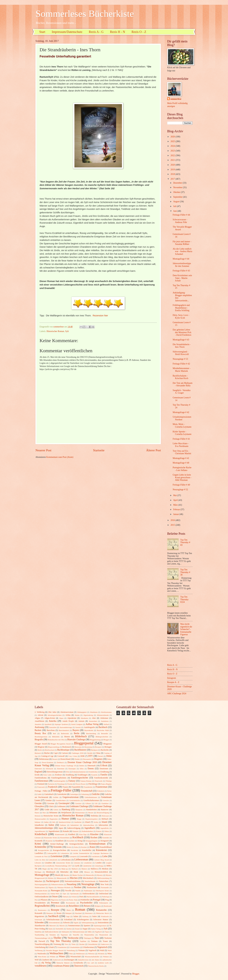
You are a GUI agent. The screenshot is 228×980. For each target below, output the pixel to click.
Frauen (65, 787)
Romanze (50, 913)
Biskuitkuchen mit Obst (56, 740)
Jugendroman (54, 831)
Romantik (39, 913)
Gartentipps (74, 794)
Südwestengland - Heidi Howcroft (181, 353)
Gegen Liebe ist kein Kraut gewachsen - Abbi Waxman (182, 477)
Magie (44, 869)
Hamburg (66, 809)
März (176, 505)
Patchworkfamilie (93, 897)
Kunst (92, 847)
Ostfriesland (104, 894)
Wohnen (106, 957)
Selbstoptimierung (88, 923)
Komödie (106, 838)
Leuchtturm (95, 856)
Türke (73, 944)
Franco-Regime (106, 784)
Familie (104, 775)
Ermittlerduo (93, 772)
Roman (80, 910)
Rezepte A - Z (173, 682)
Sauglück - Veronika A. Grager (181, 392)
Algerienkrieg (88, 715)
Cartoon (65, 753)
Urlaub (51, 947)
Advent (40, 715)
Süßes (90, 932)
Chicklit (89, 753)
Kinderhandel (60, 834)
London (99, 863)
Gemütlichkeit (61, 800)
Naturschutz (104, 881)
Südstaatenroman (78, 932)
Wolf (37, 960)
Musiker (66, 875)
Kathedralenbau (87, 831)
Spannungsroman (100, 926)
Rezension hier (100, 316)
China (98, 753)
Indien (46, 822)
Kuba (76, 847)
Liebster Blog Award (101, 860)
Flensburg (61, 784)
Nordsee (78, 887)
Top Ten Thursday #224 (184, 599)
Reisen (87, 906)
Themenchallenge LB (42, 938)
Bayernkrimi (89, 730)
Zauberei (46, 960)
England (38, 772)
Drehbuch (60, 762)
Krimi (38, 844)
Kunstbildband (106, 847)
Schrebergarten (83, 920)
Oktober (177, 192)
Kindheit (72, 834)
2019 (173, 170)
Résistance (89, 913)
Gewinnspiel (64, 803)
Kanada (66, 831)
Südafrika (38, 932)
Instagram (172, 678)
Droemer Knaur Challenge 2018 (82, 762)
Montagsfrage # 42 (181, 412)
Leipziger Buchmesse (101, 853)
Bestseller (105, 733)
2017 (173, 179)
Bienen (67, 737)
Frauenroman (101, 787)
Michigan (38, 872)
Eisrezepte (72, 769)
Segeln (76, 923)
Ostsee (55, 897)
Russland (78, 913)
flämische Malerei (63, 963)
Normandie (105, 887)
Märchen (74, 878)
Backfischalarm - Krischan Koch (180, 377)
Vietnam (81, 950)
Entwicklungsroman (55, 772)
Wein (71, 954)
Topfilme (83, 941)
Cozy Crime (73, 756)
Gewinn (38, 803)
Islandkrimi (39, 825)
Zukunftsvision (83, 960)
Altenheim (84, 718)
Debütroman (44, 759)
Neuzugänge (88, 884)
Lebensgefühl (52, 853)
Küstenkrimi (101, 850)
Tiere (97, 938)
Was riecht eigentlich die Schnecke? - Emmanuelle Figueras (186, 629)
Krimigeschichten (76, 844)
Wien (110, 954)
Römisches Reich (103, 913)
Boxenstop (88, 747)
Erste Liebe (47, 775)
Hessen (91, 813)
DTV (91, 756)
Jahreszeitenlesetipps (44, 828)
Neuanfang (71, 884)
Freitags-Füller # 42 (181, 364)
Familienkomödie (101, 778)
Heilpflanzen (66, 813)
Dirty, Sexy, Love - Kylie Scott (181, 316)
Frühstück (101, 791)
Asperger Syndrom (61, 724)
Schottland (68, 920)
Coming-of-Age (47, 756)
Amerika (53, 721)
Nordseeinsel (92, 887)
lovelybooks (78, 963)
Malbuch (75, 869)
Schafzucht (105, 916)
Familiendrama (41, 778)
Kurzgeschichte (43, 850)
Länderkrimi (87, 866)
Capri (56, 753)
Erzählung (70, 775)
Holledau (94, 816)
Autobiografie (89, 727)
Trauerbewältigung (42, 944)
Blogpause (108, 744)
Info (54, 822)
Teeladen (53, 935)
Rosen (59, 913)
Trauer (105, 941)
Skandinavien (40, 926)
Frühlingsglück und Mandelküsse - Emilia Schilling (181, 308)
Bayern (76, 730)
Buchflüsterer (80, 750)
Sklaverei (53, 926)
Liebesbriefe (53, 860)
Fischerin (51, 784)
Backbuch (103, 727)
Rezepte (55, 910)
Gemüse (49, 800)
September (178, 197)
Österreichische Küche (96, 966)
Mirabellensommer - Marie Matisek (182, 370)
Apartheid (48, 724)
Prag (107, 900)
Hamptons (79, 810)
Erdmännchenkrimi (79, 772)
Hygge (79, 819)
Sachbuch (53, 916)
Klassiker (94, 834)
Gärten (56, 810)
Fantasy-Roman (86, 781)
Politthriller (85, 900)
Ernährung (105, 772)
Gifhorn (88, 803)
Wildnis (53, 957)
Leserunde (84, 856)
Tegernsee (64, 935)
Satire (95, 916)
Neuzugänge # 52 (180, 490)
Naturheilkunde (90, 881)
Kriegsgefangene (92, 841)
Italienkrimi (75, 825)
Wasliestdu (42, 954)
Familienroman (41, 781)
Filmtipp (109, 781)
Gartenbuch (49, 794)
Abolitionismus (106, 712)
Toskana (94, 941)
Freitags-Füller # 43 (181, 271)
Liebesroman (81, 859)
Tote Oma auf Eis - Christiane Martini (182, 452)
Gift (96, 803)
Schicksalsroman (53, 920)
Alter (94, 718)
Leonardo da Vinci (41, 856)
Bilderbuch (81, 736)
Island (104, 822)
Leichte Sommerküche (81, 853)
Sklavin (62, 926)
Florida (70, 784)
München (38, 881)
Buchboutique (63, 750)
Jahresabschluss (89, 825)
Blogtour (41, 747)
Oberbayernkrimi (41, 894)
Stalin (51, 929)
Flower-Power (80, 784)
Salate (76, 916)
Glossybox (39, 806)
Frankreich (53, 787)
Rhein (69, 910)
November (178, 187)
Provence (55, 903)
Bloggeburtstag (95, 740)
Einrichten (61, 769)
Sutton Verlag (96, 929)
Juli (175, 206)
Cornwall (61, 756)
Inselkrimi (78, 822)
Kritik (69, 847)
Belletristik (65, 733)
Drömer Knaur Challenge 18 (65, 766)
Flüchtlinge (93, 784)
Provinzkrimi (71, 903)
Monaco (87, 872)
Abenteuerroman (67, 712)
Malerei (84, 869)
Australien (53, 727)
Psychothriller (86, 903)
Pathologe (106, 897)
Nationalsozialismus (73, 881)
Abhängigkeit (82, 712)
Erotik (37, 775)
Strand (77, 929)
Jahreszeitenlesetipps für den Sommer (182, 265)
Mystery (100, 875)
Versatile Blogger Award (55, 950)
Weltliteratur (80, 954)
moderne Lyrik (103, 963)
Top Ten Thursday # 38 (185, 572)
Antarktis (38, 724)
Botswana (78, 747)
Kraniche (49, 841)
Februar (177, 509)
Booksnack (67, 747)
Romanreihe (101, 910)
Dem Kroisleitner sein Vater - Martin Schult (182, 278)
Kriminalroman (97, 844)
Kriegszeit (105, 841)
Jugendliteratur (40, 831)
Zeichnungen (69, 960)
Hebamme (53, 813)
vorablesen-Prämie (61, 966)
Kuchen (84, 847)
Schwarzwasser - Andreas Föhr (180, 221)
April (176, 500)
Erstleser (59, 775)
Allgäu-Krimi (50, 718)
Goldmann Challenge (79, 806)
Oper (64, 894)
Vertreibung (71, 950)
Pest (36, 900)
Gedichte (96, 794)
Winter (62, 957)
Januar (176, 514)
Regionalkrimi (42, 906)
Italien (51, 825)
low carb (91, 963)
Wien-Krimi (42, 957)
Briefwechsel (50, 750)
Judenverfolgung (74, 828)
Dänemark (92, 766)
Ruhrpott (68, 913)
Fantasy (72, 781)
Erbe (68, 772)
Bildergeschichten (102, 737)
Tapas (107, 932)
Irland (88, 822)
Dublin (82, 766)
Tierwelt (42, 941)
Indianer (38, 822)
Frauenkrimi (88, 787)
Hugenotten (54, 819)
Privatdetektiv (40, 903)
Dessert (55, 759)
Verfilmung (39, 950)
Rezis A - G (96, 32)
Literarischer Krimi (63, 863)
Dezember (178, 183)
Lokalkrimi (88, 863)
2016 (173, 520)
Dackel (100, 756)
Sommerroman (74, 926)
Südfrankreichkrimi (51, 932)
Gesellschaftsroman (91, 800)
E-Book (104, 766)
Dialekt (77, 759)
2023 (173, 151)
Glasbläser (105, 803)
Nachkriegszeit (53, 881)
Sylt (67, 331)
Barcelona (51, 730)
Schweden (39, 922)
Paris (81, 897)
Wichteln (101, 954)
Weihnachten (56, 953)
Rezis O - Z (139, 32)
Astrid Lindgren (77, 724)
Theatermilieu (89, 935)
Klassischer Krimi (50, 838)
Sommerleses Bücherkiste (85, 14)
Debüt (109, 756)
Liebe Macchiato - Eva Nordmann (181, 445)
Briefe (40, 750)
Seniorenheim (103, 923)
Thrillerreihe (73, 938)
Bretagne (108, 747)
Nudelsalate (88, 891)
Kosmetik (38, 841)
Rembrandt (108, 906)
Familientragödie (59, 781)
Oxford (74, 897)
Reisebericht (60, 906)
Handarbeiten (91, 810)
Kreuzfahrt (71, 841)
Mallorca (94, 869)
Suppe (85, 929)
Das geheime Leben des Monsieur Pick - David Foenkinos (182, 332)
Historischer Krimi (51, 816)
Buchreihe (105, 750)
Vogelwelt (92, 950)
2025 (173, 141)
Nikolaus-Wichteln (64, 887)
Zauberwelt (57, 960)
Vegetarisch (102, 947)
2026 (173, 137)
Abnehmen (94, 712)
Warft (110, 950)
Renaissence (42, 910)
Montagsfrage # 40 (181, 463)
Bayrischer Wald (103, 730)
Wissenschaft (76, 957)
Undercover (105, 944)
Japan (61, 828)
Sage (68, 916)
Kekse (107, 831)
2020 (173, 165)
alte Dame (95, 960)
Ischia (96, 822)
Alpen (61, 718)
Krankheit (59, 841)
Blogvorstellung (54, 747)
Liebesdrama (66, 860)
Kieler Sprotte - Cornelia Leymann (182, 433)
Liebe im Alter (40, 860)
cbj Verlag (46, 963)
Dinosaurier (87, 759)
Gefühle (56, 797)
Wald (102, 950)
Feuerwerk (99, 781)
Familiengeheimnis (59, 778)
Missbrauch (51, 872)
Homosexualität (40, 819)
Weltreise (91, 954)
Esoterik (94, 775)
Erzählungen (83, 775)
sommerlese (176, 99)
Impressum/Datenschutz (67, 32)
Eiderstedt (38, 769)
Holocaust (105, 816)
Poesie (64, 900)
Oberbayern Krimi (102, 891)
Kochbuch (78, 837)
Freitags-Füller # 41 (181, 439)
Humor (65, 819)
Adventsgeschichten (55, 715)
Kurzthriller (87, 850)
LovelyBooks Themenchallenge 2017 (58, 866)
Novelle (68, 891)
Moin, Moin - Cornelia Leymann (182, 426)
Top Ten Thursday (61, 941)
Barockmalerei (64, 730)
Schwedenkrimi (54, 923)
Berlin (77, 733)
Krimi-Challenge (57, 844)
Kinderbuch (41, 834)
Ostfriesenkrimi (89, 894)
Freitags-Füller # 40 (181, 485)
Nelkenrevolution (57, 884)
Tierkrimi (108, 938)
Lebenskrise (65, 853)
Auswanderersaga (66, 727)
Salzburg (85, 916)
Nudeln (78, 891)
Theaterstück (104, 935)
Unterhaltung (40, 947)
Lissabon (48, 863)
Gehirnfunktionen (91, 797)
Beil (54, 733)
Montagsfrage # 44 (181, 259)
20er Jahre (52, 712)
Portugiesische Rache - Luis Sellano (182, 469)
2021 (173, 160)
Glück (51, 806)
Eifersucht (49, 769)
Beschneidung (91, 733)
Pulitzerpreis (104, 903)
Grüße (47, 810)
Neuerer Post (43, 450)
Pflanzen (44, 900)
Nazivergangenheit (41, 884)
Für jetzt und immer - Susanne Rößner (182, 243)
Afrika (68, 715)
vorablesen (40, 966)
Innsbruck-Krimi (65, 822)
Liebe (105, 856)
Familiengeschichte (80, 778)
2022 (173, 155)
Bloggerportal (84, 743)
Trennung (57, 944)
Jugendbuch (90, 828)
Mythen (51, 878)
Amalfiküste (40, 721)
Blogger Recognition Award (61, 744)
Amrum (81, 721)
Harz (44, 813)
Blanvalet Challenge (76, 740)
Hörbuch (105, 819)
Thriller (57, 938)
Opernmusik (74, 894)
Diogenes (98, 759)
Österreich (79, 966)
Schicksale (38, 920)
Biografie (39, 740)
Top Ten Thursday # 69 (185, 542)
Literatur (77, 863)
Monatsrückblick (101, 872)
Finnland (41, 784)
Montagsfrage (42, 875)
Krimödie (58, 847)
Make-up (65, 869)
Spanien (87, 926)
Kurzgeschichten (60, 850)
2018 (173, 174)
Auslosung (39, 727)
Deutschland (65, 759)
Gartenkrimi (62, 794)
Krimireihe (40, 847)
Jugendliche (105, 828)
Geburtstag (85, 794)
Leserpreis (73, 856)
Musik (58, 875)
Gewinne (51, 803)
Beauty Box (40, 733)
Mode (76, 872)
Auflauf (106, 724)
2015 (173, 525)
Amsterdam (93, 721)
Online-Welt (55, 894)
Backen (38, 730)
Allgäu (37, 718)
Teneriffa (76, 935)
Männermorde (62, 878)
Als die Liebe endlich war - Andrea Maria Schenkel (182, 251)
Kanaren (75, 831)
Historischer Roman (55, 331)
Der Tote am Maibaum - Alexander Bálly (182, 384)
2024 (173, 146)
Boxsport (98, 747)
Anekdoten (105, 721)
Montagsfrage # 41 (181, 458)
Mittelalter (64, 872)
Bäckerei (38, 753)
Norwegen (55, 891)
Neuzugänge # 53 (180, 359)
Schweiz (66, 923)
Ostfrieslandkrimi (42, 897)
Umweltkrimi (93, 944)
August (177, 202)
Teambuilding (40, 935)
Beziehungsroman (41, 737)
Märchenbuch (88, 878)
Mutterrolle (90, 875)
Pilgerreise (55, 900)
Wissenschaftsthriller (92, 957)
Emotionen (104, 769)
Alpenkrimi (72, 718)
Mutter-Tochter (78, 875)
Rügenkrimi (39, 916)
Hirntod (37, 816)
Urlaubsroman (88, 947)
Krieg (80, 841)
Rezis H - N (118, 32)
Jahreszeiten (103, 825)
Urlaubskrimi (62, 947)
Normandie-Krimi (41, 891)
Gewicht (106, 800)
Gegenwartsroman (71, 797)
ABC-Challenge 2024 (177, 694)
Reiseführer (74, 906)
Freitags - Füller (41, 791)
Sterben (69, 929)
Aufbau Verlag (92, 724)
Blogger (106, 740)
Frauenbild (76, 787)
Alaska (77, 715)
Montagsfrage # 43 (181, 340)
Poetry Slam (73, 900)
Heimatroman (80, 813)
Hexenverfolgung (103, 813)
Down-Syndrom (48, 762)
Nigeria (51, 887)
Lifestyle (38, 863)
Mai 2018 (54, 869)
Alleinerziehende (103, 715)
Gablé (39, 794)
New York (105, 884)
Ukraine (82, 944)
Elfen (82, 769)
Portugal (97, 900)
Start (42, 32)
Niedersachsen (40, 887)
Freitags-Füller (61, 790)
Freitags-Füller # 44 (181, 215)
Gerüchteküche (75, 800)
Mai (175, 495)
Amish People (68, 721)
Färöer (109, 791)
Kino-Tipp (83, 834)
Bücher (47, 753)
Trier (66, 944)
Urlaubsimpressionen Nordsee (182, 418)
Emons (91, 769)
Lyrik (77, 866)
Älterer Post (154, 450)
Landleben (39, 853)
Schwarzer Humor (101, 920)
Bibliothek (56, 737)
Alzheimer (104, 718)
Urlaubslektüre (75, 947)
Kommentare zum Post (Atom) (60, 457)
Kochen (94, 838)
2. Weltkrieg (40, 712)
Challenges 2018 (78, 753)
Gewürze (78, 803)
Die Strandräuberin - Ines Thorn (182, 346)
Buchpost (94, 750)
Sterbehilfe (59, 929)
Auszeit (78, 727)
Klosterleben (65, 838)
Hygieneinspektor (92, 819)
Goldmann (61, 806)
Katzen (99, 831)
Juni (175, 211)
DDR (82, 756)
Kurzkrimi (74, 850)
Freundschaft (87, 791)
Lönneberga (99, 866)
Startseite (99, 450)
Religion (98, 906)
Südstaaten (65, 932)
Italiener (63, 825)
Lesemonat (57, 856)
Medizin (105, 869)
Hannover (105, 810)
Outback (65, 897)
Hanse (37, 813)
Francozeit (41, 787)
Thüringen (87, 938)
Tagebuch (98, 932)
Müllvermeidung (103, 878)
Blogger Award (41, 744)
